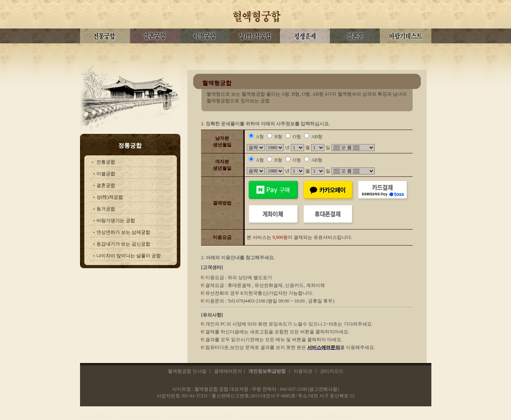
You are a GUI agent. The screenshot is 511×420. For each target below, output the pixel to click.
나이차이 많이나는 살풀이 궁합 (129, 256)
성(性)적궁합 (110, 197)
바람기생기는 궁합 (116, 221)
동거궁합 (106, 209)
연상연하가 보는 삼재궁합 (123, 232)
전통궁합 (106, 162)
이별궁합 (106, 174)
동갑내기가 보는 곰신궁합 (123, 244)
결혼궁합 (106, 185)
